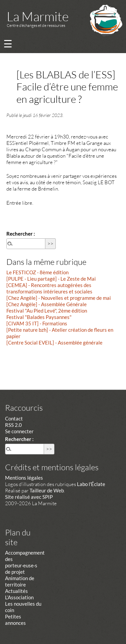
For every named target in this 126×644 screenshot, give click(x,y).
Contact (14, 418)
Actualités (16, 591)
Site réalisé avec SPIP (29, 497)
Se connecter (19, 431)
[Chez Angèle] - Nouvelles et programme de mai (59, 298)
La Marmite (38, 16)
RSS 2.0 (13, 425)
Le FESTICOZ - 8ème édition (37, 272)
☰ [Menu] (8, 44)
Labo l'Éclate (91, 484)
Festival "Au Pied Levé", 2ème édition (47, 311)
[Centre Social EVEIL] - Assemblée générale (54, 343)
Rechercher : (21, 234)
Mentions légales (24, 478)
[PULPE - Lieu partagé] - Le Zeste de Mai (51, 279)
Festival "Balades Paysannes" (39, 317)
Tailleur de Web (47, 490)
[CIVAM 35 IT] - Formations (37, 323)
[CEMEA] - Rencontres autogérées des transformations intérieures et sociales (49, 288)
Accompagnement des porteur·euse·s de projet (25, 562)
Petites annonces (15, 620)
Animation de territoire (20, 581)
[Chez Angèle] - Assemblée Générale (47, 304)
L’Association (19, 597)
